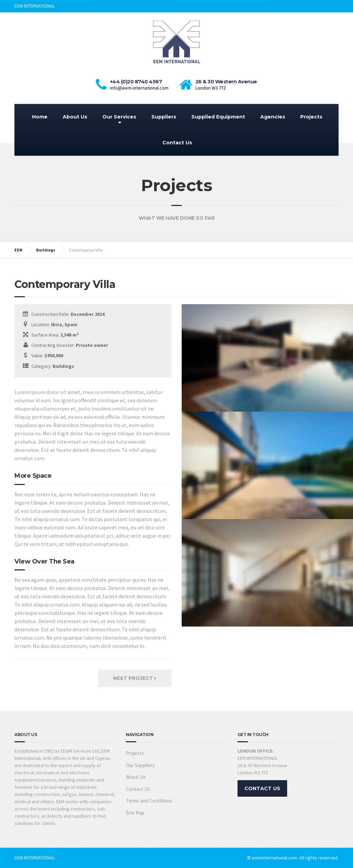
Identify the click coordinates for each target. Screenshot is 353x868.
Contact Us (177, 143)
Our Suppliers (140, 765)
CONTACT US (262, 788)
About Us (75, 117)
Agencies (273, 117)
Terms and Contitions (149, 801)
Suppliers (164, 117)
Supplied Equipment (218, 117)
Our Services (119, 117)
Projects (311, 117)
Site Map (135, 813)
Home (40, 117)
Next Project (135, 678)
